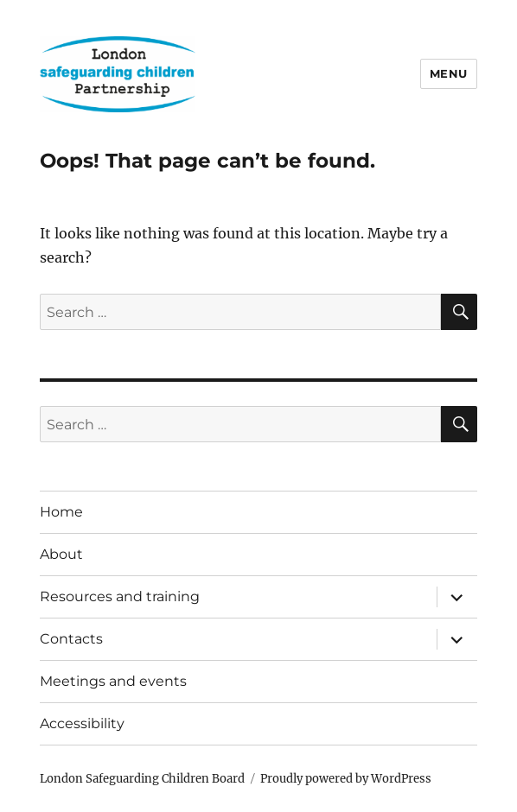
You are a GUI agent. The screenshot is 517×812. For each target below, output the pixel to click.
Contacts (71, 639)
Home (61, 512)
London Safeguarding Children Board (142, 779)
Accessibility (82, 723)
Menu (449, 73)
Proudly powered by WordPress (346, 779)
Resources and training (120, 596)
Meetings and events (113, 681)
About (61, 554)
